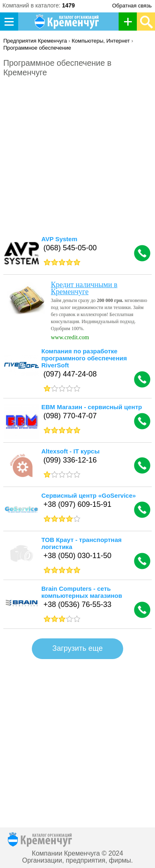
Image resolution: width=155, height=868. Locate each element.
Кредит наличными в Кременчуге (84, 288)
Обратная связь (132, 6)
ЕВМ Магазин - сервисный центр (92, 407)
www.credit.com (70, 337)
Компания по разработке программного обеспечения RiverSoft (84, 358)
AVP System (59, 239)
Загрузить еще (78, 648)
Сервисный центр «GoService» (89, 495)
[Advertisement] (77, 155)
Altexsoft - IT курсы (70, 451)
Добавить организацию (130, 22)
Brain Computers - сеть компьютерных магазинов (82, 592)
